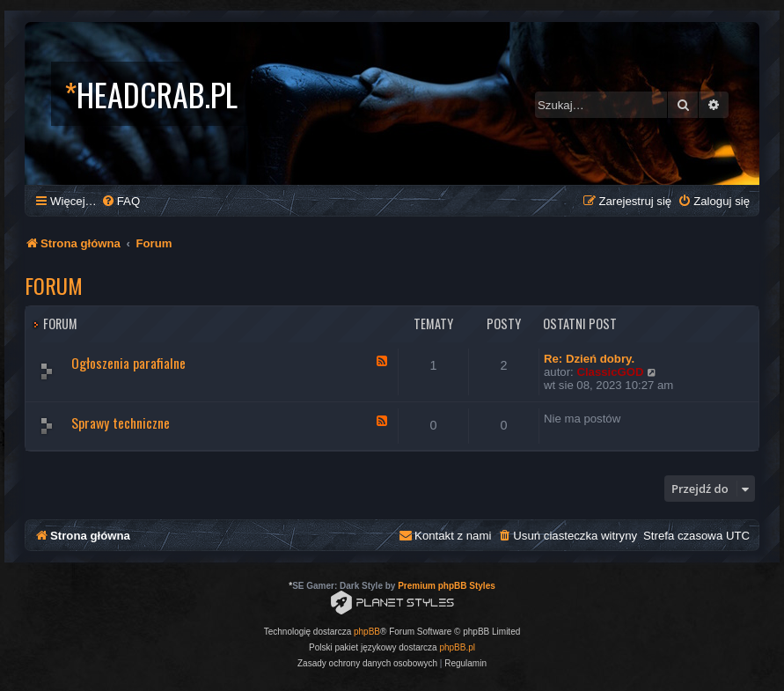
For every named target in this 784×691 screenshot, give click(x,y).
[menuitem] (121, 201)
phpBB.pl (457, 647)
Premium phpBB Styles (447, 586)
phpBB (367, 632)
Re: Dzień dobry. (589, 359)
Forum (54, 285)
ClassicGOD (610, 372)
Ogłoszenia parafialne (128, 363)
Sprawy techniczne (121, 423)
